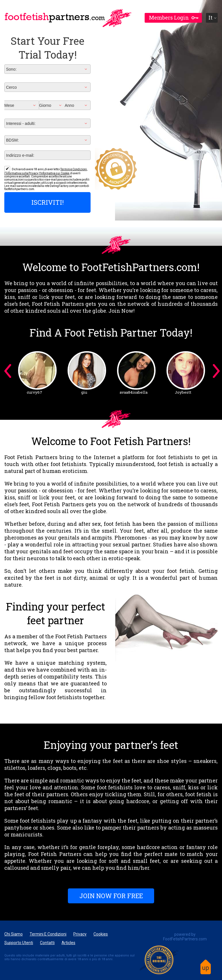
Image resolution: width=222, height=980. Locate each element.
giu (84, 392)
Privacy (80, 934)
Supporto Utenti (19, 943)
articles (68, 943)
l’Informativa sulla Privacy (21, 173)
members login (169, 18)
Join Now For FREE (111, 896)
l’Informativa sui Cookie (54, 173)
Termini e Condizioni (74, 169)
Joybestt (183, 392)
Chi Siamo (14, 934)
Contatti (47, 943)
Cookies (101, 934)
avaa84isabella (134, 392)
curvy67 (35, 392)
